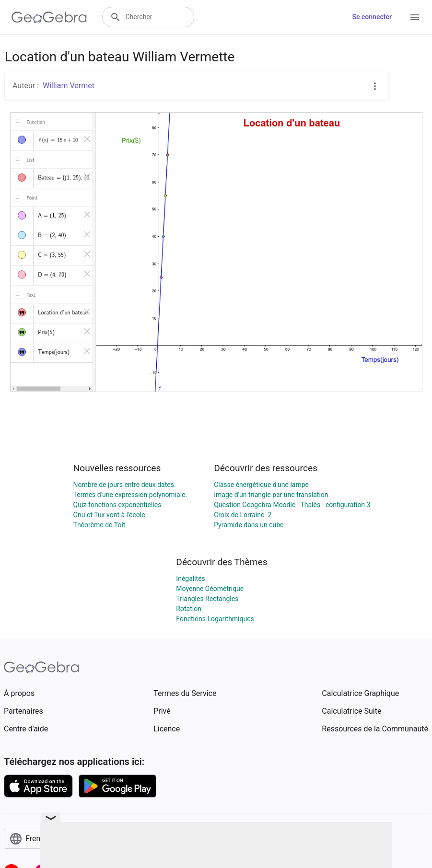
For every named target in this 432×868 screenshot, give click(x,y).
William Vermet (69, 86)
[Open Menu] (415, 17)
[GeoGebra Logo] (49, 17)
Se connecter (372, 17)
